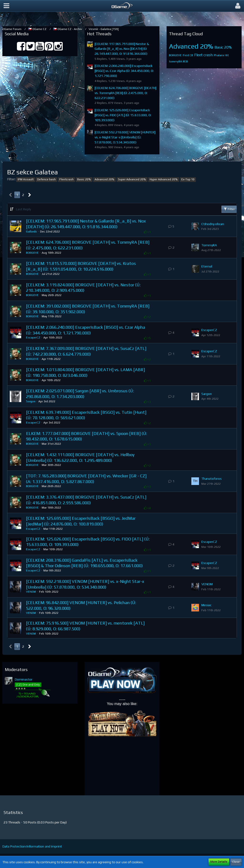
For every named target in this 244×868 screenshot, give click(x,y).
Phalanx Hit (221, 55)
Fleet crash (203, 55)
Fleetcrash (66, 179)
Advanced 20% (191, 46)
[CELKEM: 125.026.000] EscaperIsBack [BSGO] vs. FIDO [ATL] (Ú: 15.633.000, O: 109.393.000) (123, 115)
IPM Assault (26, 179)
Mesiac (206, 605)
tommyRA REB (178, 61)
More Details (219, 862)
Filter (229, 209)
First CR (188, 55)
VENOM (31, 592)
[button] (6, 6)
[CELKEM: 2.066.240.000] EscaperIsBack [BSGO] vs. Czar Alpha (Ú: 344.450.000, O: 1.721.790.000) (124, 71)
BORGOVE (175, 55)
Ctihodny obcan (213, 224)
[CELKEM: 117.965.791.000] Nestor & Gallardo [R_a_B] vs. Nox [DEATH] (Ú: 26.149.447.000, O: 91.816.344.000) (122, 49)
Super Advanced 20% (132, 179)
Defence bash (46, 179)
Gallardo (31, 232)
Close (236, 862)
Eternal (207, 266)
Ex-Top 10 (188, 179)
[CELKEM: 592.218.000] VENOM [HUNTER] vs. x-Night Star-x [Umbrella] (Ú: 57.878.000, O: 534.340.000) (125, 137)
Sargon (31, 401)
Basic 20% (223, 47)
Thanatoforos (211, 479)
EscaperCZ (33, 338)
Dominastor (24, 679)
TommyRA (209, 245)
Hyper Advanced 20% (164, 179)
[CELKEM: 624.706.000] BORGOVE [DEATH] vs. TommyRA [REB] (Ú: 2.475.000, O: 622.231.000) (125, 93)
